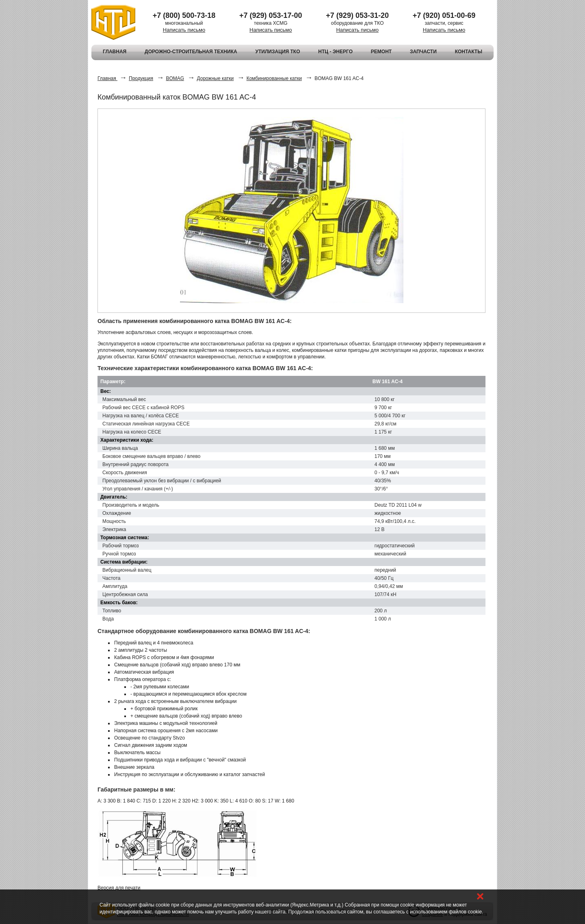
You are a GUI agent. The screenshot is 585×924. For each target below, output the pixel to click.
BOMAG (175, 78)
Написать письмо (184, 30)
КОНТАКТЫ (469, 52)
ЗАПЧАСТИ (423, 52)
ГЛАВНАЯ (115, 52)
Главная (107, 78)
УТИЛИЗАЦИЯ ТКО (277, 52)
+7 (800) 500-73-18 (184, 15)
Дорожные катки (215, 78)
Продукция (141, 78)
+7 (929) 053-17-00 (271, 15)
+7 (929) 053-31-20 (357, 15)
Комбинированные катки (274, 78)
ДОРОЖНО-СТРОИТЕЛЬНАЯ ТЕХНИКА (191, 52)
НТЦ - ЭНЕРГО (335, 52)
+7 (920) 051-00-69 (444, 15)
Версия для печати (119, 888)
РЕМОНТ (381, 52)
